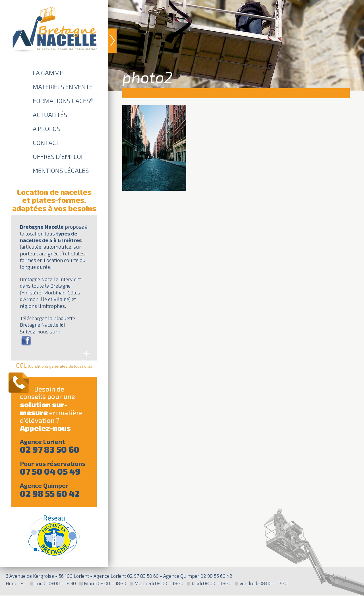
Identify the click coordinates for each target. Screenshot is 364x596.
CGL (54, 365)
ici (62, 325)
